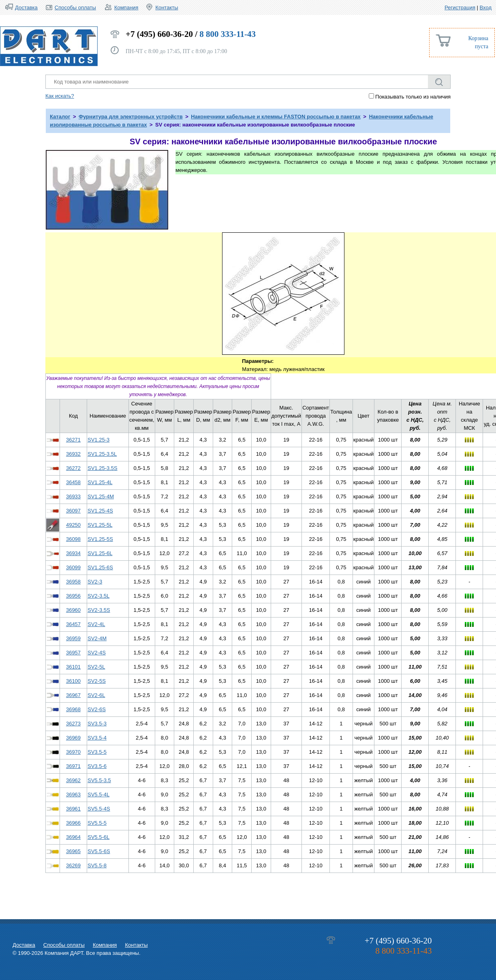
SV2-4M (97, 638)
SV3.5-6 (97, 766)
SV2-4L (96, 624)
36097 (73, 511)
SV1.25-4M (101, 496)
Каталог (60, 117)
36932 (73, 454)
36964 (73, 837)
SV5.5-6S (99, 851)
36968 (73, 709)
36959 (73, 638)
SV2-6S (97, 709)
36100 (73, 681)
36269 (73, 865)
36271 (73, 440)
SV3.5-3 (97, 724)
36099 (73, 567)
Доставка (26, 8)
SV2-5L (96, 667)
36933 (73, 496)
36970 (73, 752)
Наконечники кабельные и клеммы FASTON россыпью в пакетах (276, 117)
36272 (73, 468)
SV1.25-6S (100, 567)
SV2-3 (95, 582)
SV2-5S (97, 681)
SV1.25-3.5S (103, 468)
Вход (486, 8)
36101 (73, 667)
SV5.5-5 (97, 823)
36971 (73, 766)
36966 (73, 823)
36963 (73, 795)
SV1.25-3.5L (102, 454)
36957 (73, 653)
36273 (73, 724)
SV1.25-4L (100, 482)
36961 (73, 809)
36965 (73, 851)
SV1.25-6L (100, 553)
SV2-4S (97, 653)
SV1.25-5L (100, 525)
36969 (73, 738)
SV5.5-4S (99, 809)
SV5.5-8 (97, 865)
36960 (73, 610)
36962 (73, 780)
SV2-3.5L (98, 596)
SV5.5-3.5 (99, 780)
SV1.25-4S (100, 511)
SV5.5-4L (98, 795)
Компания (126, 8)
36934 (73, 553)
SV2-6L (96, 695)
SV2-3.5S (99, 610)
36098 (73, 539)
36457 (73, 624)
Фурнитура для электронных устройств (131, 117)
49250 (73, 525)
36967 (73, 695)
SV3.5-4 (97, 738)
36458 (73, 482)
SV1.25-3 (98, 440)
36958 (73, 582)
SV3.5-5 (97, 752)
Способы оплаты (75, 8)
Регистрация (460, 8)
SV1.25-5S (100, 539)
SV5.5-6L (98, 837)
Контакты (167, 8)
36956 (73, 596)
